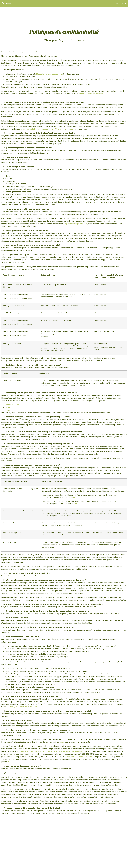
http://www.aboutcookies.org (64, 129)
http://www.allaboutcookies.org (34, 129)
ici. (74, 497)
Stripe (75, 516)
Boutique (63, 13)
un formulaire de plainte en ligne (78, 757)
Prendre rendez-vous (114, 13)
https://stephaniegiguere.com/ (50, 74)
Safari (8, 410)
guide (62, 742)
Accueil (49, 13)
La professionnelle (81, 13)
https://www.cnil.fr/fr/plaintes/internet (25, 707)
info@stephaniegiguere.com (91, 94)
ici (76, 504)
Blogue (97, 13)
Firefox (8, 407)
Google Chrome (12, 405)
